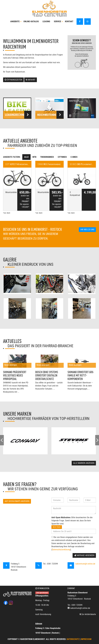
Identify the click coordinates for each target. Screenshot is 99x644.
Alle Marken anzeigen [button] (84, 463)
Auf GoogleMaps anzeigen (17, 501)
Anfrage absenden (84, 555)
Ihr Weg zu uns (87, 230)
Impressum (86, 639)
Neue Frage (57, 527)
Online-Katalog (31, 21)
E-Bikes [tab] (74, 157)
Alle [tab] (26, 157)
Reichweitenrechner (50, 115)
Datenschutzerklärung (61, 550)
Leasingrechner (18, 115)
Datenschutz (73, 639)
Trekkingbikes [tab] (47, 157)
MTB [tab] (34, 157)
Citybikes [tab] (62, 157)
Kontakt (69, 21)
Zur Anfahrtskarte (88, 614)
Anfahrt (31, 80)
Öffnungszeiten (13, 80)
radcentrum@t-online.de (85, 564)
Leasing (46, 21)
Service (58, 21)
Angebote (16, 21)
